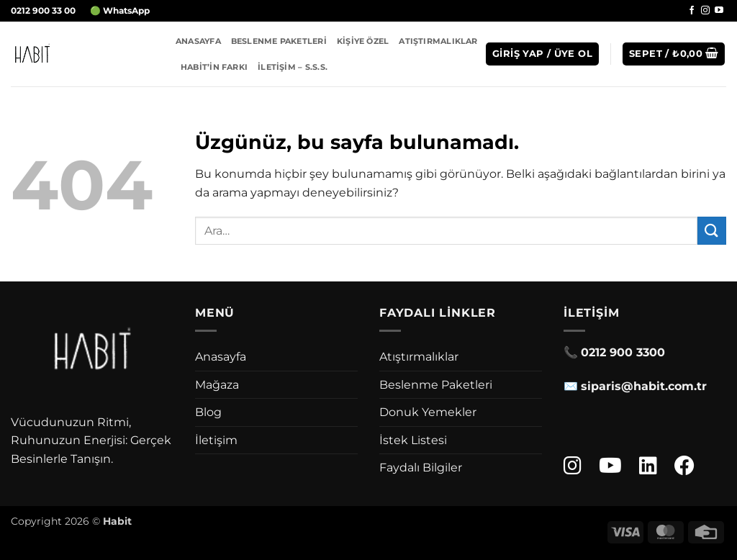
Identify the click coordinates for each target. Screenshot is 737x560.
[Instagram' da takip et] (705, 11)
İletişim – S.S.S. (293, 67)
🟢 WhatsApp (120, 10)
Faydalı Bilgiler (421, 468)
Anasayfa (198, 41)
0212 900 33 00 (43, 10)
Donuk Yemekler (428, 412)
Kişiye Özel (363, 41)
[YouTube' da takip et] (719, 11)
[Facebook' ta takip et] (692, 11)
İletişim (216, 440)
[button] (542, 54)
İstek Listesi (413, 440)
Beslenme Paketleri (279, 41)
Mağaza (217, 385)
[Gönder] (712, 231)
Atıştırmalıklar (438, 41)
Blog (208, 412)
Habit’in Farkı (214, 67)
